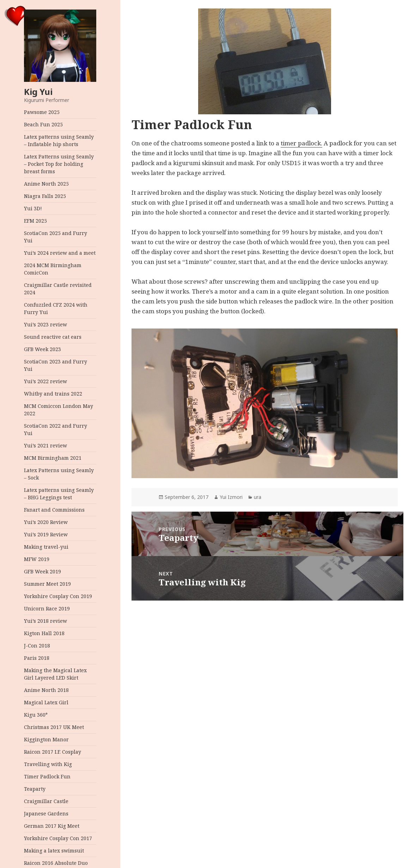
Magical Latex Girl (46, 702)
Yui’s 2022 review (45, 381)
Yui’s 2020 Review (46, 522)
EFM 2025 (35, 221)
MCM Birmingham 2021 (53, 458)
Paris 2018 (37, 658)
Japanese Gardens (46, 813)
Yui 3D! (33, 208)
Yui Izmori (231, 497)
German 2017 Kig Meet (52, 826)
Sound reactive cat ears (53, 337)
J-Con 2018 (37, 646)
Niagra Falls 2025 (45, 196)
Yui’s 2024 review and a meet (60, 253)
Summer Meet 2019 (47, 584)
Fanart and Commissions (54, 510)
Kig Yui (38, 92)
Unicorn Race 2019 (47, 608)
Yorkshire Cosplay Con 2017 (58, 838)
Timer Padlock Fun (47, 776)
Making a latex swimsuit (54, 851)
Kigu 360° (36, 715)
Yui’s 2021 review (45, 445)
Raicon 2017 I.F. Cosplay (53, 752)
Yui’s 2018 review (45, 621)
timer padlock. (301, 143)
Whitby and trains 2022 (53, 394)
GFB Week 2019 (42, 571)
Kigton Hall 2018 (44, 633)
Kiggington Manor (46, 739)
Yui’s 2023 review (45, 324)
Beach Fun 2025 (43, 124)
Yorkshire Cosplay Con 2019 (58, 596)
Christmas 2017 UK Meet (54, 727)
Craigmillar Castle (46, 801)
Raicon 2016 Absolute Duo (56, 863)
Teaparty (35, 789)
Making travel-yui (46, 547)
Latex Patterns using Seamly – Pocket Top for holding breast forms (59, 164)
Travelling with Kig (48, 764)
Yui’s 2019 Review (46, 534)
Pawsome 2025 (42, 112)
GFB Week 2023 (42, 349)
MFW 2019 (37, 559)
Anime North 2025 (46, 184)
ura (258, 497)
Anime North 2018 (46, 690)
